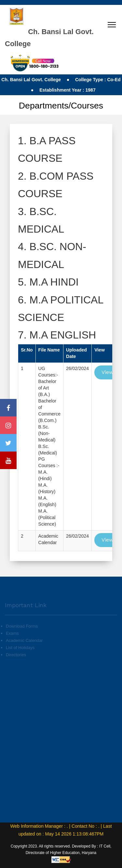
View (107, 372)
